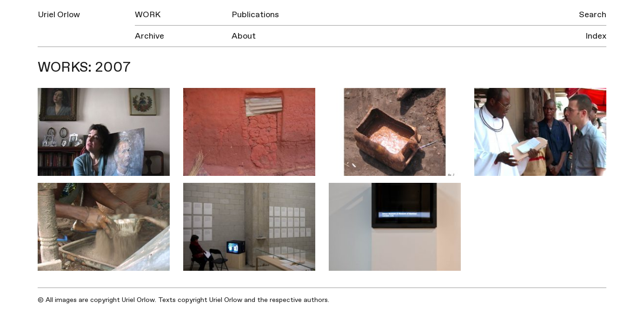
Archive (149, 36)
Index (596, 36)
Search (593, 15)
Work (148, 15)
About (244, 36)
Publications (255, 15)
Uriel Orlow (59, 15)
